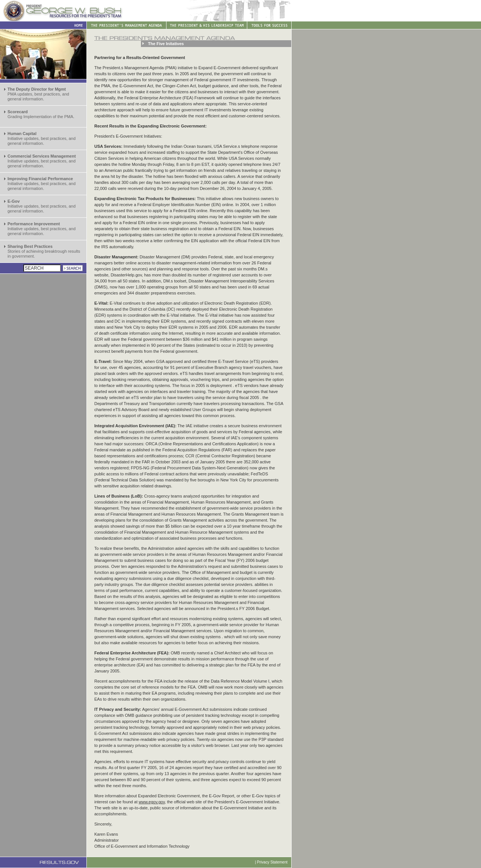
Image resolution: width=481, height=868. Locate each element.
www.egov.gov (152, 802)
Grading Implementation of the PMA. (41, 114)
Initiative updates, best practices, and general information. (42, 138)
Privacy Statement (272, 862)
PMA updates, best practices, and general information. (38, 94)
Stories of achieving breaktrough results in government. (44, 251)
